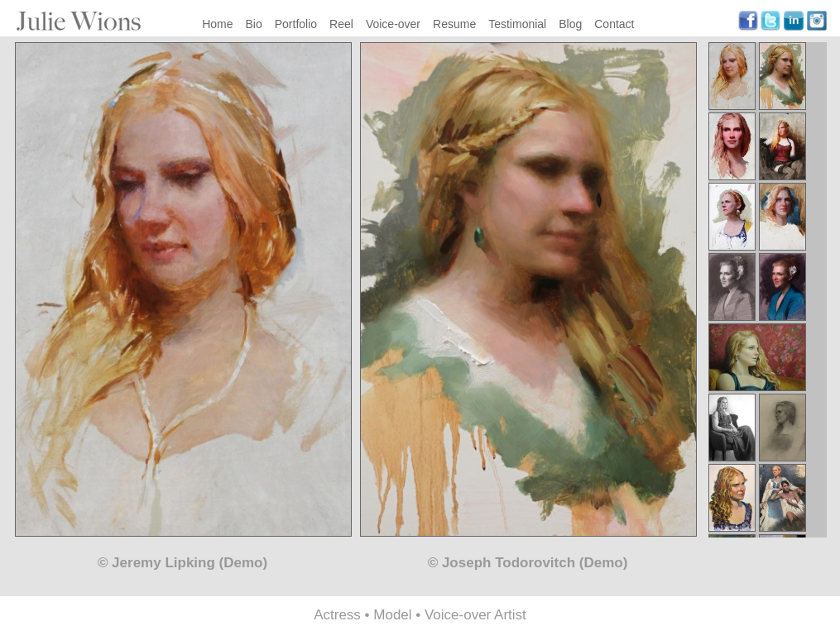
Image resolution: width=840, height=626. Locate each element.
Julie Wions (79, 21)
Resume (454, 24)
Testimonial (517, 24)
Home (217, 24)
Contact (614, 24)
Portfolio (296, 24)
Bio (254, 24)
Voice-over (393, 24)
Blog (570, 24)
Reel (341, 24)
